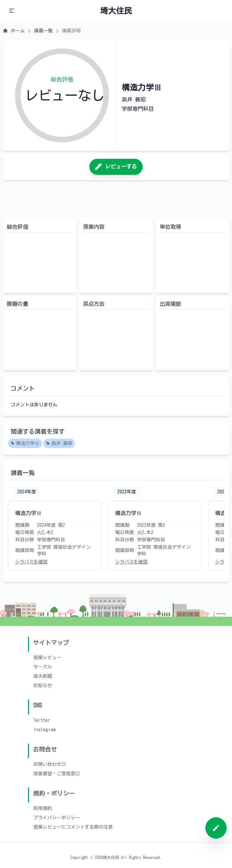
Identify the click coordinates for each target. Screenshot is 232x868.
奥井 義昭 (59, 444)
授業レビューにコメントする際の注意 (73, 827)
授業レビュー (47, 658)
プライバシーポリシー (57, 818)
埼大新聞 (43, 676)
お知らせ (43, 686)
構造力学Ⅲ (25, 444)
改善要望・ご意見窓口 (57, 774)
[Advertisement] (116, 199)
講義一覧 (43, 31)
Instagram (44, 730)
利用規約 (43, 808)
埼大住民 (116, 11)
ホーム (14, 31)
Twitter (42, 720)
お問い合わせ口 (50, 764)
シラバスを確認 (31, 562)
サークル (43, 667)
